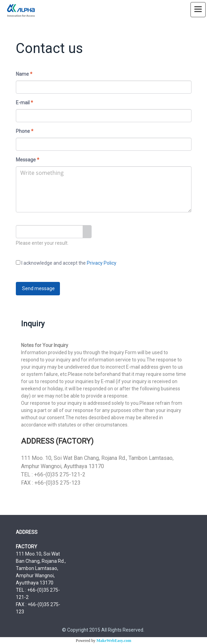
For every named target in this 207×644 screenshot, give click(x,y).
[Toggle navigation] (198, 10)
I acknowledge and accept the (66, 263)
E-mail (24, 103)
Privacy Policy (102, 263)
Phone (25, 131)
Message (28, 160)
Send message (38, 288)
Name (24, 74)
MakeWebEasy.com (114, 641)
